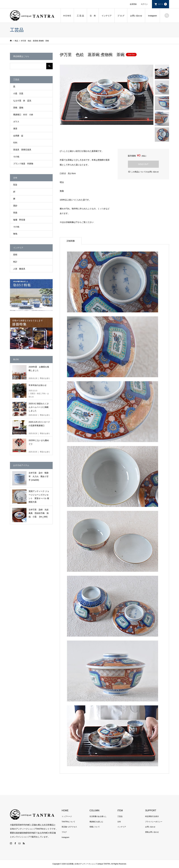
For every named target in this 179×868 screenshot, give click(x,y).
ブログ (64, 832)
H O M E (67, 16)
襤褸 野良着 (19, 220)
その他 (16, 157)
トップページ (67, 816)
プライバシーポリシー (154, 822)
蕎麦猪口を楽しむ (96, 822)
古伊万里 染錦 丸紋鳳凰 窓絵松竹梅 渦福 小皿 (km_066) (39, 513)
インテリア (107, 16)
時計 (15, 262)
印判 (15, 143)
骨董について (95, 827)
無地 (15, 234)
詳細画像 (71, 241)
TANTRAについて (68, 822)
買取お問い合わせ (152, 832)
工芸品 (120, 816)
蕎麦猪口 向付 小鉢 (23, 115)
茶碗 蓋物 (18, 108)
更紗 (15, 206)
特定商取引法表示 (152, 816)
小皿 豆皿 (18, 93)
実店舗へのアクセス (69, 827)
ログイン (144, 4)
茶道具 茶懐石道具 (22, 150)
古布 (119, 822)
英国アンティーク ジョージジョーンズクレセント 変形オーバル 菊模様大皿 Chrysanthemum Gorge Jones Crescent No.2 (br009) (39, 497)
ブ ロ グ (121, 16)
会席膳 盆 (18, 136)
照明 (15, 255)
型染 (15, 185)
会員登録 (133, 4)
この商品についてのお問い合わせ (145, 172)
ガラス (16, 122)
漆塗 (15, 129)
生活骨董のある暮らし (98, 816)
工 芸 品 (80, 16)
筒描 (15, 213)
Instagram (152, 16)
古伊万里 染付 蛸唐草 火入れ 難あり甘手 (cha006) (39, 476)
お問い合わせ (136, 16)
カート (162, 4)
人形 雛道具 (19, 269)
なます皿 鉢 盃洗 (22, 101)
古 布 (93, 16)
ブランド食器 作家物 (23, 164)
